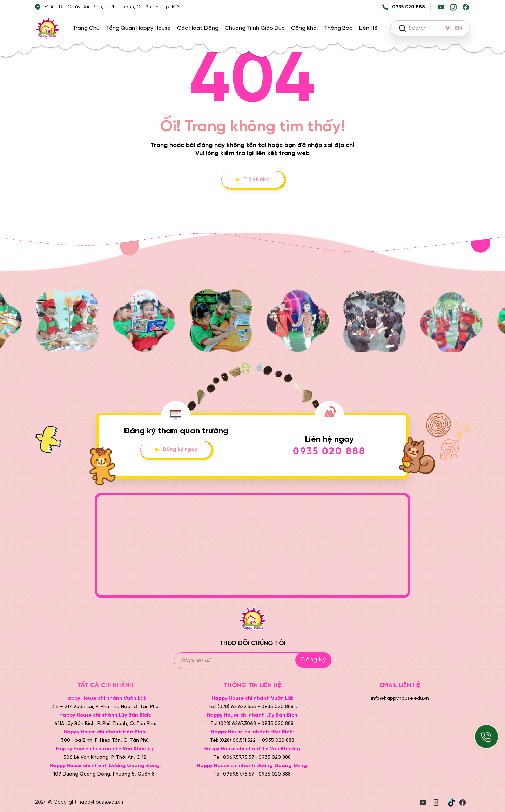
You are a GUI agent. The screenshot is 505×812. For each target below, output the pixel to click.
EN (458, 28)
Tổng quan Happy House (138, 28)
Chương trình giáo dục (255, 28)
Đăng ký (313, 660)
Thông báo (338, 28)
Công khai (304, 28)
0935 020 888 (329, 452)
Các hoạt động (198, 28)
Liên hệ (368, 28)
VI (448, 28)
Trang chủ (86, 28)
